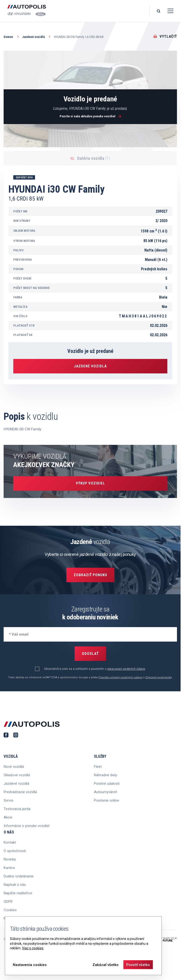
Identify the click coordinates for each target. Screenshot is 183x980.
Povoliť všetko (138, 965)
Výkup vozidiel (90, 483)
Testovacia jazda (17, 809)
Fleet (98, 767)
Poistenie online (106, 800)
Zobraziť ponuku (90, 575)
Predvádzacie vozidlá (20, 792)
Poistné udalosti (107, 784)
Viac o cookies (33, 948)
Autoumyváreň (106, 792)
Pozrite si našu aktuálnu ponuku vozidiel (90, 116)
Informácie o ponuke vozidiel (27, 826)
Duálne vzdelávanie (19, 876)
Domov (12, 37)
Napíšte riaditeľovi (18, 893)
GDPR (8, 902)
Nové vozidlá (14, 767)
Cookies (10, 910)
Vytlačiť (165, 36)
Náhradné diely (106, 775)
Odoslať (90, 654)
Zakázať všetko (106, 965)
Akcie (8, 817)
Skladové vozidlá (17, 775)
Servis (8, 800)
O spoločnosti (15, 851)
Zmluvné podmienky (158, 677)
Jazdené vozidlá (37, 37)
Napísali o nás (15, 885)
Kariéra (9, 868)
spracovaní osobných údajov (126, 669)
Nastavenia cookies (30, 965)
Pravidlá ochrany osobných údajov (120, 677)
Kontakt (10, 842)
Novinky (10, 859)
